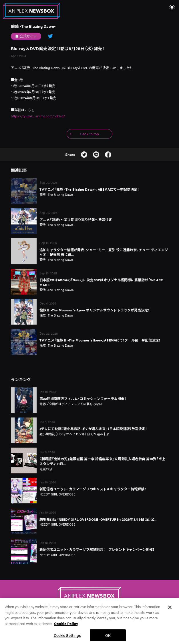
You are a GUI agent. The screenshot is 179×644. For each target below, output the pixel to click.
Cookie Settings (67, 638)
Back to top (89, 134)
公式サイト (26, 36)
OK (108, 638)
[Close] (170, 610)
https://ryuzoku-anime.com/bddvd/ (38, 116)
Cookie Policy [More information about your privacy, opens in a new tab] (66, 626)
